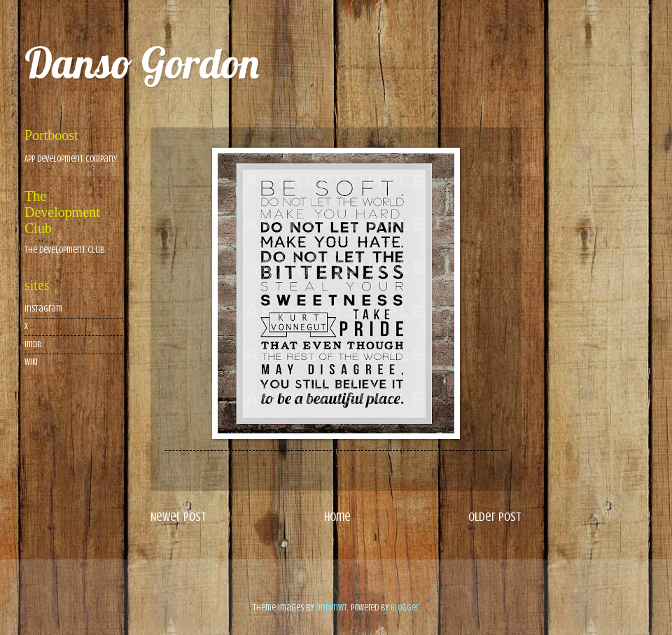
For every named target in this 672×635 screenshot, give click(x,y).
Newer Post (178, 517)
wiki (31, 362)
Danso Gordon (142, 63)
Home (337, 517)
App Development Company (71, 159)
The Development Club (64, 250)
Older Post (495, 517)
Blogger (405, 608)
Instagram (43, 309)
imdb (33, 344)
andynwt (331, 608)
